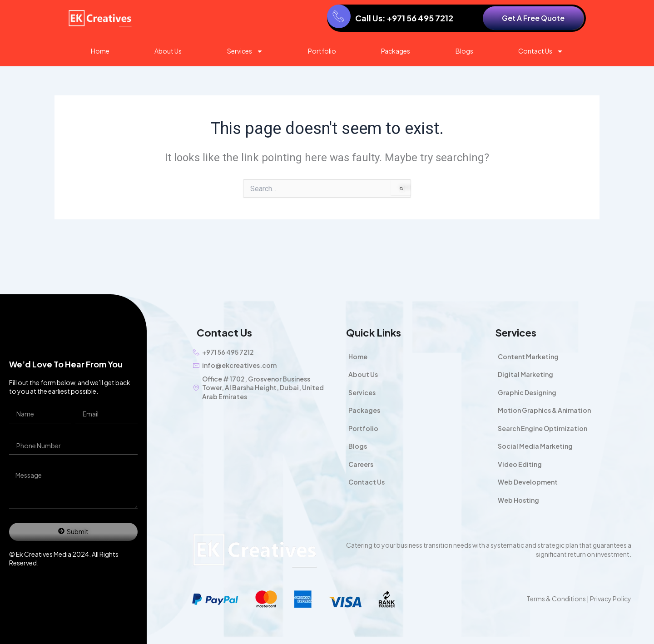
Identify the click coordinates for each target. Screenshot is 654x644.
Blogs (464, 51)
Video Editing (520, 464)
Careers (361, 464)
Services (245, 51)
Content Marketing (528, 357)
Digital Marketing (525, 374)
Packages (396, 51)
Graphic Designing (527, 392)
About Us (168, 51)
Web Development (528, 482)
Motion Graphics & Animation (544, 410)
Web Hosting (518, 500)
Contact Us (541, 51)
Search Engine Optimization (543, 428)
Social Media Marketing (535, 446)
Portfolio (322, 51)
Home (100, 51)
